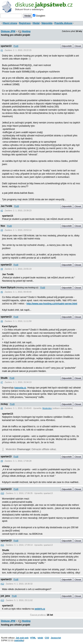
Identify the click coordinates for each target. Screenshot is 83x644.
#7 (2, 382)
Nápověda (47, 23)
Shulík (4, 378)
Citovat (78, 46)
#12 (2, 584)
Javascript (56, 638)
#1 (2, 50)
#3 (2, 230)
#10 (2, 493)
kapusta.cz (20, 388)
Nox (3, 226)
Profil (16, 46)
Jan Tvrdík (6, 206)
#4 (2, 269)
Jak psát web (22, 638)
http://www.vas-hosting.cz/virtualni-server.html (52, 304)
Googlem (39, 16)
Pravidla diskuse (63, 23)
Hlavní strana (10, 23)
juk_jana (5, 596)
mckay (4, 404)
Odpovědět (67, 46)
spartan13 (6, 46)
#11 (2, 545)
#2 (2, 210)
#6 (2, 321)
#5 (2, 292)
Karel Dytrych (8, 287)
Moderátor (47, 408)
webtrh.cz (40, 609)
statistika (19, 640)
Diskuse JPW (8, 31)
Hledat (36, 23)
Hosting (26, 31)
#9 (2, 461)
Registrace (25, 23)
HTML (33, 638)
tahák (40, 638)
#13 (2, 600)
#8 (2, 408)
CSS (47, 638)
